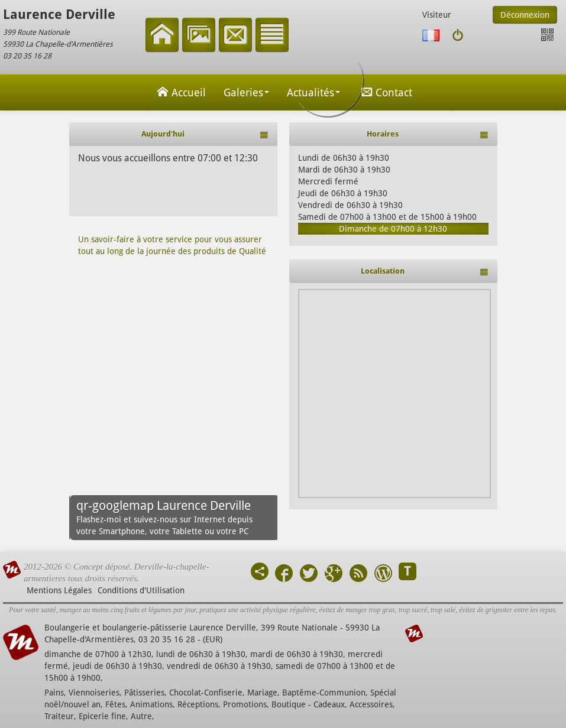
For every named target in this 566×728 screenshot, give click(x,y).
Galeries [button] (246, 92)
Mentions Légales (59, 590)
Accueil (180, 92)
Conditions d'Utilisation (141, 590)
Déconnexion (525, 15)
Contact (385, 92)
